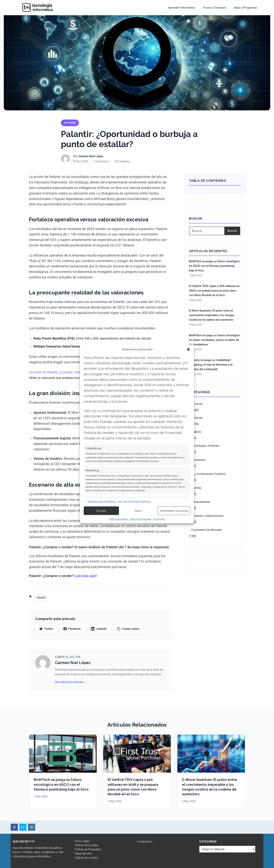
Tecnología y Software (205, 446)
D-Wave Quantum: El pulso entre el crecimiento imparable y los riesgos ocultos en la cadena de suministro (212, 315)
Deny (138, 511)
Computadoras (201, 502)
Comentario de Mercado (207, 530)
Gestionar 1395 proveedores (102, 501)
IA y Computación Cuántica (208, 474)
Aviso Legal (159, 519)
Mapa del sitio (83, 854)
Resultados (198, 460)
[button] (188, 349)
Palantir (41, 598)
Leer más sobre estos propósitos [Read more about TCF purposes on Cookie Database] (134, 501)
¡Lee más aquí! (86, 576)
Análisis (196, 432)
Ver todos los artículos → (71, 682)
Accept (101, 511)
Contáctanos (145, 842)
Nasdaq (196, 488)
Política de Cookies (87, 845)
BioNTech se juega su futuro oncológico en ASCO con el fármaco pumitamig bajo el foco (214, 266)
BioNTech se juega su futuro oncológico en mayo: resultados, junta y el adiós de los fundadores (214, 340)
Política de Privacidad (141, 519)
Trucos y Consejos (215, 8)
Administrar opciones (174, 511)
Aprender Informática (182, 8)
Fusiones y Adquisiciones (207, 516)
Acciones (70, 123)
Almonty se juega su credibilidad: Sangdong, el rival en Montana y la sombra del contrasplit (211, 365)
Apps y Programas (246, 8)
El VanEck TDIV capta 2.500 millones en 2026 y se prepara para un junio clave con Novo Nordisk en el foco (214, 291)
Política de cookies (118, 519)
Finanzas (197, 418)
